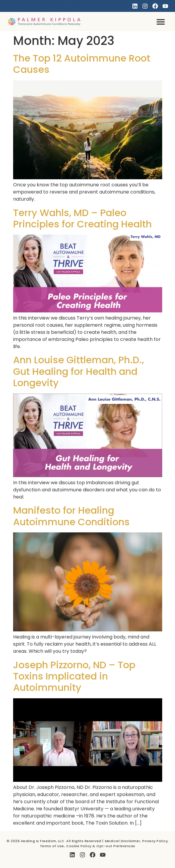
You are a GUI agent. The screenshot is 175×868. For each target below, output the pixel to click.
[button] (161, 22)
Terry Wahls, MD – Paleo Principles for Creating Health (82, 218)
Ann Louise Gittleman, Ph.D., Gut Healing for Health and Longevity (79, 371)
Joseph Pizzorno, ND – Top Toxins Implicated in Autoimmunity (74, 676)
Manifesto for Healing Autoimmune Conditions (71, 516)
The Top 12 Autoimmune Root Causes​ (82, 64)
